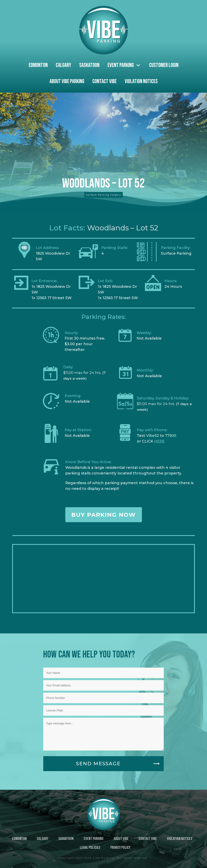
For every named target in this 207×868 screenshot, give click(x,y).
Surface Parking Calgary (103, 195)
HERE (159, 441)
